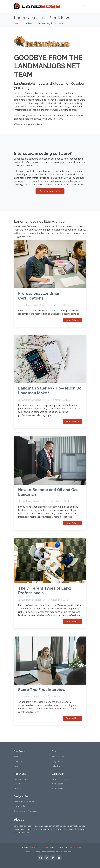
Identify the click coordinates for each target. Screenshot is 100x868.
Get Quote (19, 784)
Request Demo (21, 779)
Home (17, 23)
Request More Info (50, 191)
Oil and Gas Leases (60, 779)
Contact (18, 789)
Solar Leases (58, 789)
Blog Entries (57, 761)
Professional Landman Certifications (39, 296)
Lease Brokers (21, 806)
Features (18, 761)
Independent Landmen (24, 801)
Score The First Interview (42, 690)
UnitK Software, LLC (39, 848)
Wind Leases (57, 784)
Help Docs (56, 766)
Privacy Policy (75, 848)
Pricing (17, 766)
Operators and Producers (25, 811)
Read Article (73, 320)
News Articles (58, 757)
